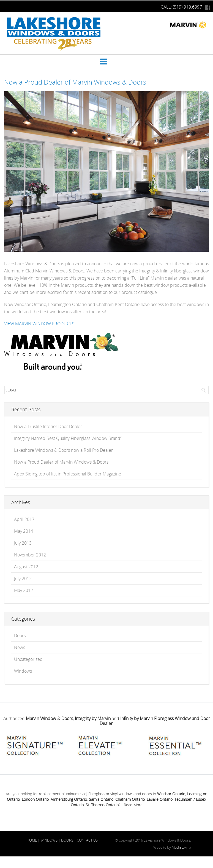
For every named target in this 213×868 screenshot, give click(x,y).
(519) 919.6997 (187, 7)
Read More (133, 805)
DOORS (67, 840)
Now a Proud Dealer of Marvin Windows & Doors (75, 82)
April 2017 (24, 519)
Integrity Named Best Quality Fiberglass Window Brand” (68, 438)
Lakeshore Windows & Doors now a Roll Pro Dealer (63, 450)
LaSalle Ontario (160, 799)
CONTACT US (87, 840)
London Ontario (35, 799)
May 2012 (24, 590)
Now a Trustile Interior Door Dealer (48, 426)
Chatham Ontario (130, 799)
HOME (32, 840)
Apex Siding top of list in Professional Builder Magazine (68, 474)
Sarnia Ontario (101, 799)
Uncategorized (28, 659)
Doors (20, 636)
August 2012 (26, 567)
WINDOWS (49, 840)
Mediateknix (181, 847)
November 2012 (30, 555)
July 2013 (23, 543)
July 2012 (23, 578)
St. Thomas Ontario (102, 805)
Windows (23, 671)
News (20, 647)
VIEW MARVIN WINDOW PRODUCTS (39, 324)
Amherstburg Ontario (69, 799)
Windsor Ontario (171, 794)
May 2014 (24, 531)
